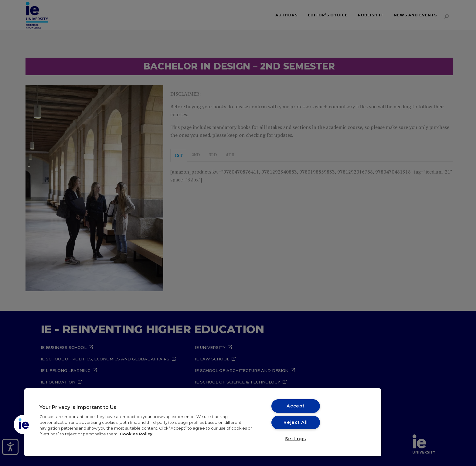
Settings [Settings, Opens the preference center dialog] (296, 439)
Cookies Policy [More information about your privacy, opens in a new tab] (136, 434)
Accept (296, 406)
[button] (23, 424)
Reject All (296, 422)
